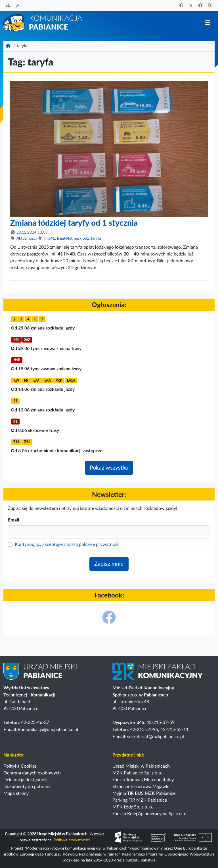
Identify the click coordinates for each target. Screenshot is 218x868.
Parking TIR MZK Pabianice (140, 800)
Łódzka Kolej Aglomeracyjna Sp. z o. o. (150, 814)
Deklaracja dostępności (27, 780)
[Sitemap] (8, 6)
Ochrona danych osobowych (32, 773)
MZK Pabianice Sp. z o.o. (137, 773)
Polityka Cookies (20, 766)
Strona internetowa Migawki (141, 787)
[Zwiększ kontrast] (181, 6)
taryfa (96, 238)
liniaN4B (64, 238)
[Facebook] (200, 6)
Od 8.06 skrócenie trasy (35, 430)
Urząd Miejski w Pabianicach (141, 766)
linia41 (49, 238)
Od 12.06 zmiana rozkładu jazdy (43, 410)
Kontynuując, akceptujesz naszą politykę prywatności (68, 544)
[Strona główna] (43, 22)
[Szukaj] (210, 6)
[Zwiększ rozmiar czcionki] (191, 6)
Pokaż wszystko (109, 468)
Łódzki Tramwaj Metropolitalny (143, 780)
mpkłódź (81, 238)
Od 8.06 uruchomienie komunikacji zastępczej (57, 450)
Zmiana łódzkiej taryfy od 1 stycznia (74, 223)
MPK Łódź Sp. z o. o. (133, 807)
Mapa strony (16, 793)
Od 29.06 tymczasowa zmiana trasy (46, 348)
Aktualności (27, 238)
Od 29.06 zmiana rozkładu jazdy (43, 328)
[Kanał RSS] (18, 6)
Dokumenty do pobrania (28, 787)
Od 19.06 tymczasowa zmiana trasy (46, 368)
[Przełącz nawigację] (208, 23)
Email (13, 520)
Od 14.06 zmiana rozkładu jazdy (43, 389)
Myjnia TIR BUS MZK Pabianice (144, 793)
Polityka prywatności (72, 840)
